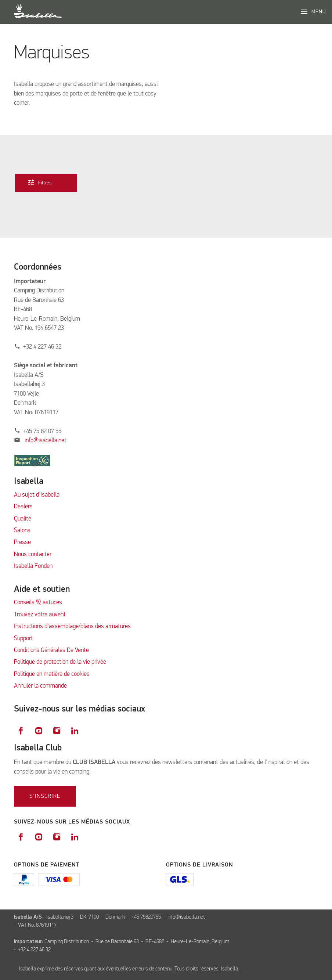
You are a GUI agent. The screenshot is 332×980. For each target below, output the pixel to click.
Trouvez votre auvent (40, 615)
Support (24, 639)
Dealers (23, 507)
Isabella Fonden (33, 566)
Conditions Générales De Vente (51, 650)
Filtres (45, 182)
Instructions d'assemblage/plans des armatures (72, 626)
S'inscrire (45, 796)
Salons (22, 531)
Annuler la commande (40, 686)
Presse (22, 542)
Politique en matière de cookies (52, 674)
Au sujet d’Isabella (37, 495)
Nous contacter (33, 554)
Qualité (23, 519)
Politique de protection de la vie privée (60, 662)
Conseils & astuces (38, 603)
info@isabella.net (46, 441)
